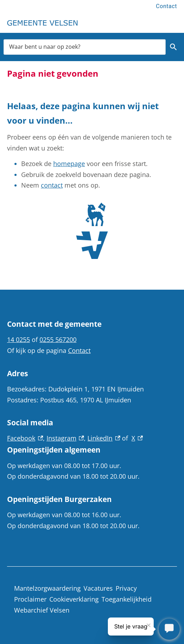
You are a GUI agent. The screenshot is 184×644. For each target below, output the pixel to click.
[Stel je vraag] (169, 629)
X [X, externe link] (137, 438)
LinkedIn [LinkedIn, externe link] (104, 438)
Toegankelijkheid (127, 599)
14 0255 (19, 339)
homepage (69, 164)
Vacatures (98, 588)
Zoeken (173, 47)
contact (52, 185)
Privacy (126, 588)
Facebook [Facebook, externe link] (25, 438)
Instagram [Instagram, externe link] (65, 438)
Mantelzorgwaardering (47, 588)
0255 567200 (58, 339)
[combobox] (85, 47)
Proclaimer (30, 599)
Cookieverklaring (74, 599)
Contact (166, 6)
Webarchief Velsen (42, 610)
